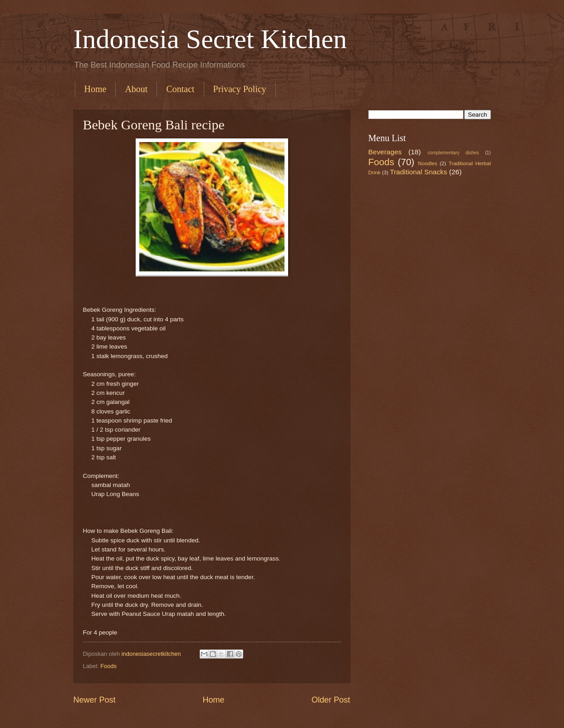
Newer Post (95, 700)
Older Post (331, 700)
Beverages (385, 152)
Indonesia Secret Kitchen (210, 39)
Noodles (427, 163)
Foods (108, 666)
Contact (180, 89)
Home (96, 89)
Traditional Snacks (418, 172)
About (136, 89)
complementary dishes (453, 153)
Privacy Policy (240, 89)
